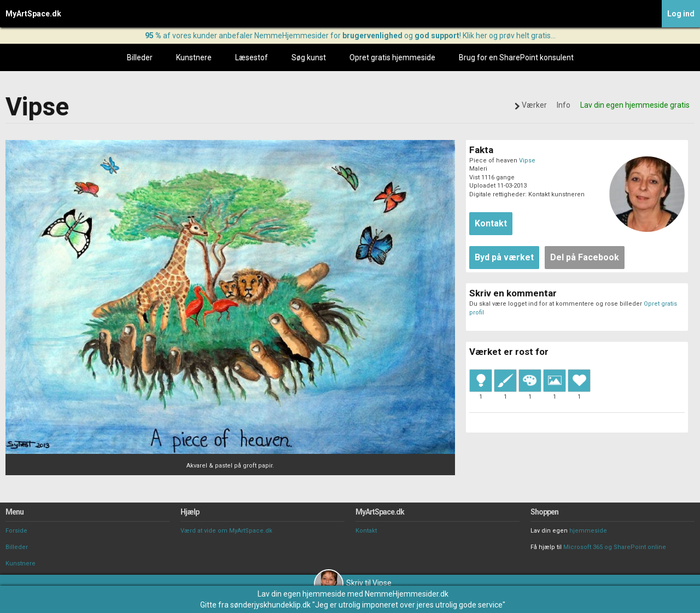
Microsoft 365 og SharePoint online (615, 547)
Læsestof (252, 57)
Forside (16, 531)
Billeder (140, 57)
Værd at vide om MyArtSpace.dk (226, 531)
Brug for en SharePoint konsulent (516, 57)
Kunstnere (194, 57)
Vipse (527, 160)
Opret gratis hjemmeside (392, 57)
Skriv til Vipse (353, 583)
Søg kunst (309, 57)
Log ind (681, 14)
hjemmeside (588, 531)
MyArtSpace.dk (33, 14)
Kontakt (366, 531)
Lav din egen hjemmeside (302, 594)
